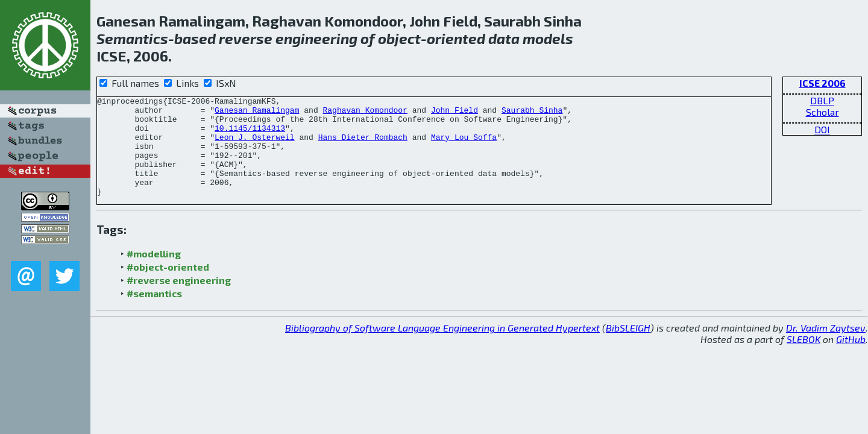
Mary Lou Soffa (464, 146)
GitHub (851, 359)
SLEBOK (804, 359)
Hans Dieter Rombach (363, 146)
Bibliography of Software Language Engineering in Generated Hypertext (442, 348)
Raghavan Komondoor (365, 113)
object (399, 38)
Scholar (822, 112)
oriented (456, 38)
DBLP (822, 100)
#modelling (154, 273)
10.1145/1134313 (250, 135)
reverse (246, 38)
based (195, 38)
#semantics (154, 313)
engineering (316, 38)
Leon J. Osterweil (255, 146)
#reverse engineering (179, 300)
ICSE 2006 (822, 83)
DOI (822, 129)
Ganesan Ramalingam (257, 113)
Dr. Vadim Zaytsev (826, 348)
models (548, 38)
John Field (454, 113)
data (504, 38)
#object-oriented (168, 287)
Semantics (132, 38)
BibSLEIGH (628, 348)
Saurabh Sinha (532, 113)
